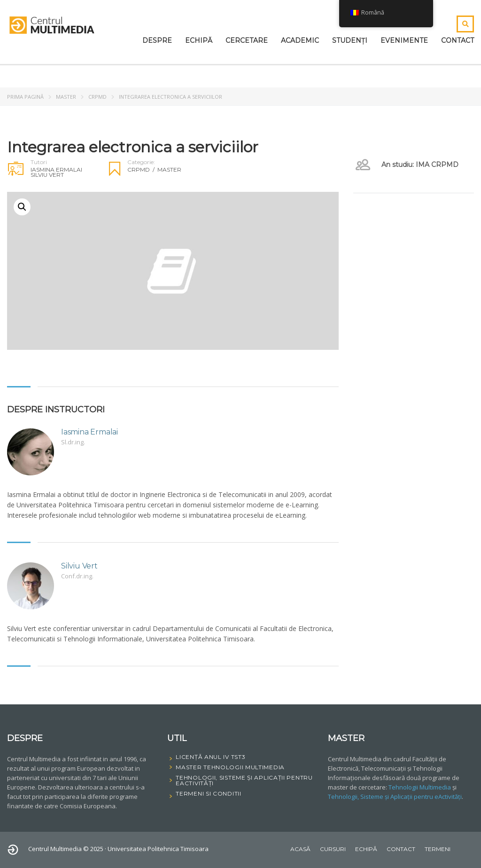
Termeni (438, 849)
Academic (300, 40)
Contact (458, 40)
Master (66, 97)
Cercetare (247, 40)
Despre (157, 40)
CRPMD (97, 97)
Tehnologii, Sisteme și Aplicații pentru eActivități (395, 797)
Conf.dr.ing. (77, 576)
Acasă (300, 849)
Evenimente (404, 40)
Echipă (199, 40)
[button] (22, 207)
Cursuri (333, 849)
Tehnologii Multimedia (420, 787)
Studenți (350, 40)
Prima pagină (25, 97)
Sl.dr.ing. (73, 442)
